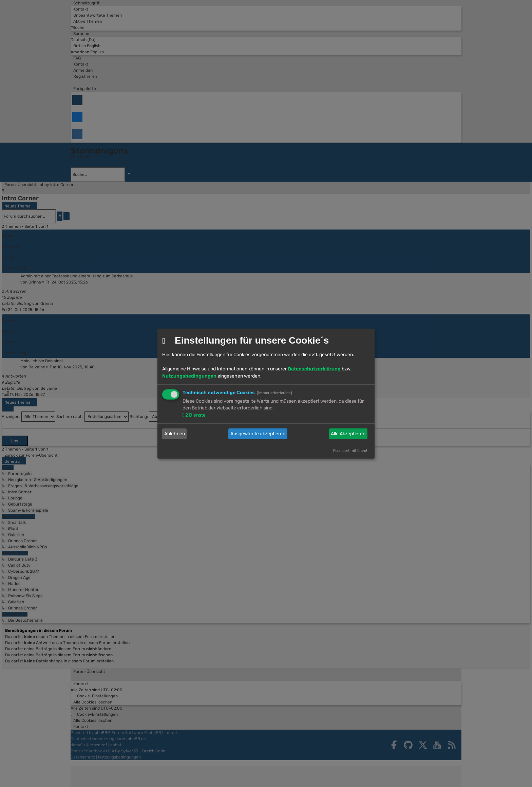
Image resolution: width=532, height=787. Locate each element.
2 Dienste (195, 415)
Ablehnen (175, 434)
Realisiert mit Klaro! (350, 451)
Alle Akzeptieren (348, 434)
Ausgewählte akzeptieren (258, 434)
